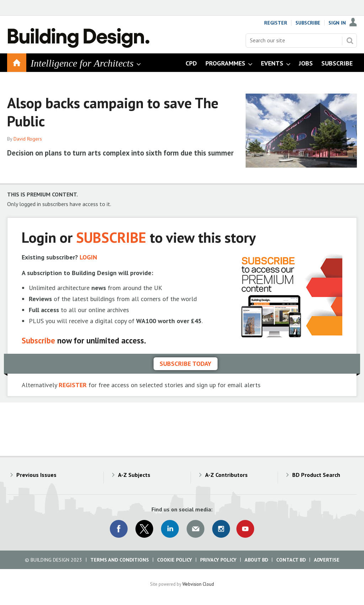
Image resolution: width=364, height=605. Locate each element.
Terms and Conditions (120, 560)
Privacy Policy (218, 560)
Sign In (337, 23)
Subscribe (308, 23)
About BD (256, 560)
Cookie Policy (175, 560)
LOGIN (88, 257)
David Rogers (28, 139)
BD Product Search (316, 475)
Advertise (327, 560)
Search (350, 41)
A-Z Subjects (134, 475)
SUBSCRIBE (111, 237)
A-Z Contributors (226, 475)
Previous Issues (36, 475)
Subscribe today (186, 364)
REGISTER (73, 385)
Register (276, 23)
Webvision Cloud (198, 584)
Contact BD (291, 560)
